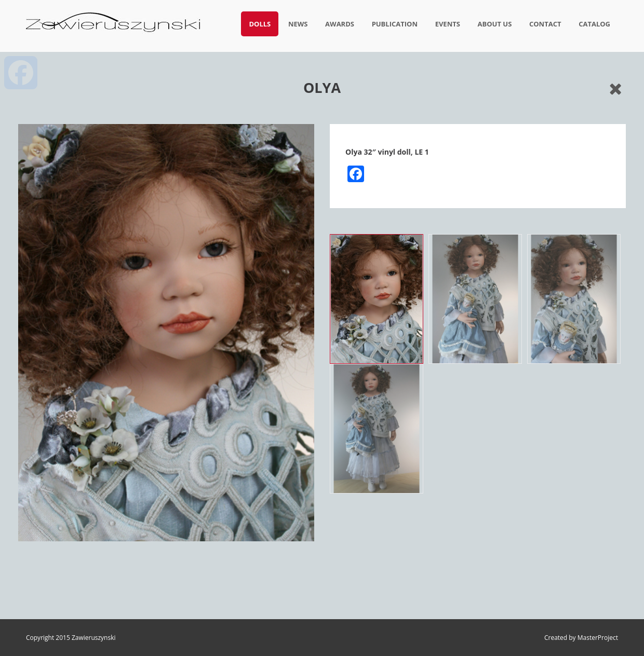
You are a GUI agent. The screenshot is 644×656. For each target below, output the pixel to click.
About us (495, 24)
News (298, 24)
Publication (395, 24)
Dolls (260, 24)
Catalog (594, 24)
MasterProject (598, 638)
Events (448, 24)
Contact (545, 24)
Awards (340, 24)
